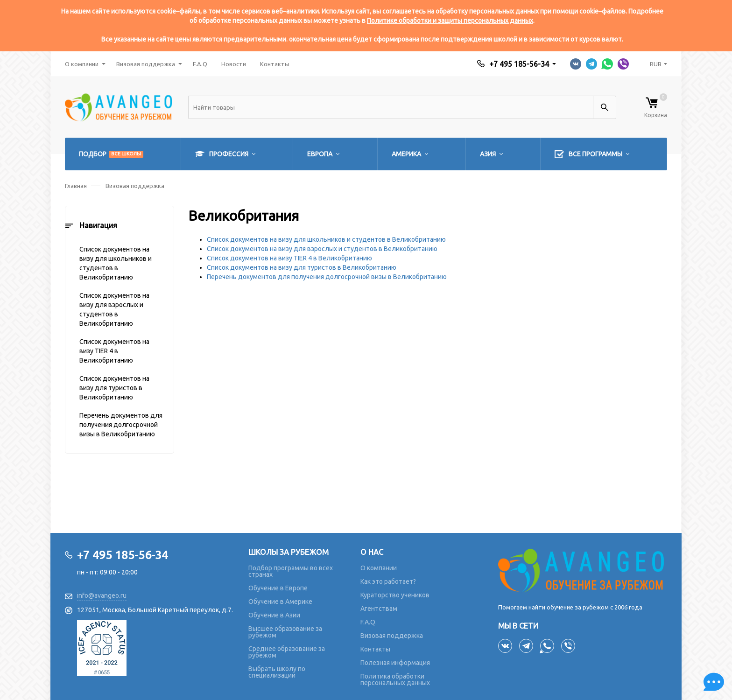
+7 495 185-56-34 (519, 64)
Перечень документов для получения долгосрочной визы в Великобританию (121, 425)
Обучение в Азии (274, 615)
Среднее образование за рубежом (287, 652)
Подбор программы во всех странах (291, 571)
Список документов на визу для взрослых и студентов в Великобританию (114, 309)
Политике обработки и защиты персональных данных (450, 21)
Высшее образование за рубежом (285, 632)
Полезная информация (395, 663)
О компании (82, 64)
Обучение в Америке (280, 602)
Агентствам (379, 609)
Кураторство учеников (395, 595)
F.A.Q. (369, 622)
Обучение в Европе (278, 588)
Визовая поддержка (146, 64)
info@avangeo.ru (102, 595)
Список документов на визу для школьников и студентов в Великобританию (116, 263)
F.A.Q (200, 64)
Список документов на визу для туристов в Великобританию (114, 388)
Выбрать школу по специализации (277, 672)
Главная (76, 186)
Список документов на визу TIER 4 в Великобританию (114, 351)
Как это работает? (388, 581)
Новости (234, 64)
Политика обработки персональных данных (395, 679)
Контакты (275, 64)
